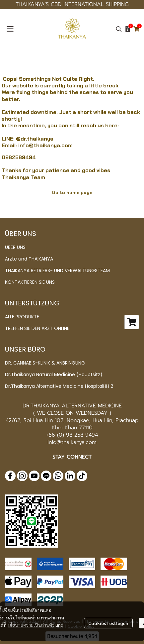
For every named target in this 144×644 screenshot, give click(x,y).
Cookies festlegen (108, 623)
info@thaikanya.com (45, 145)
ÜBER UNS (15, 247)
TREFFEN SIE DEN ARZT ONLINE (37, 328)
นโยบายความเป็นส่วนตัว (31, 625)
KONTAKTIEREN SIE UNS (30, 282)
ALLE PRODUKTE (22, 317)
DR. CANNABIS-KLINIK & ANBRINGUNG (45, 363)
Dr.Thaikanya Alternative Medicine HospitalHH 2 (59, 386)
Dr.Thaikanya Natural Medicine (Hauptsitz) (54, 375)
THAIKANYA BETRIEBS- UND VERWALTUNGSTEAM (57, 270)
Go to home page (72, 192)
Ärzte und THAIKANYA (29, 259)
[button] (119, 29)
